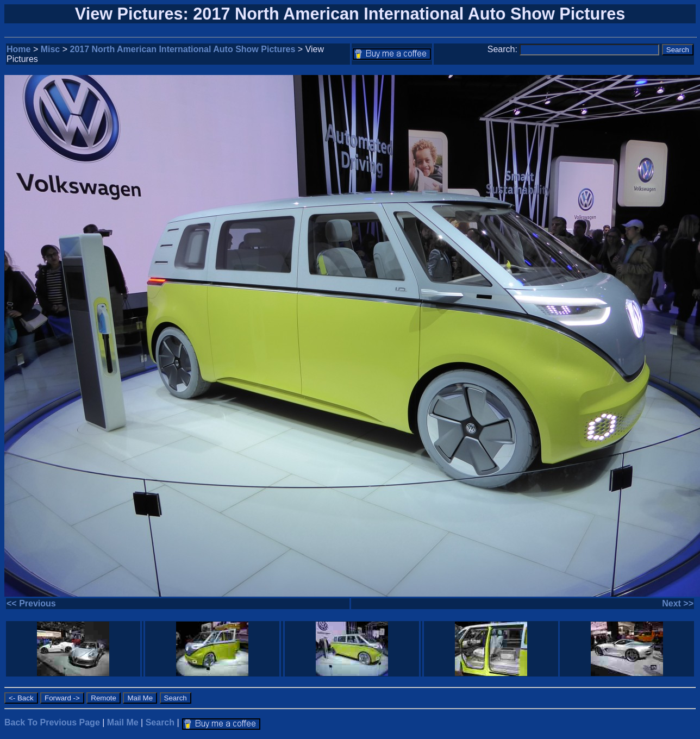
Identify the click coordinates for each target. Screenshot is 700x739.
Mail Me (123, 722)
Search (160, 722)
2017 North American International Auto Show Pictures (183, 49)
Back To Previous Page (52, 722)
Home (18, 49)
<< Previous (31, 603)
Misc (51, 49)
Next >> (678, 603)
